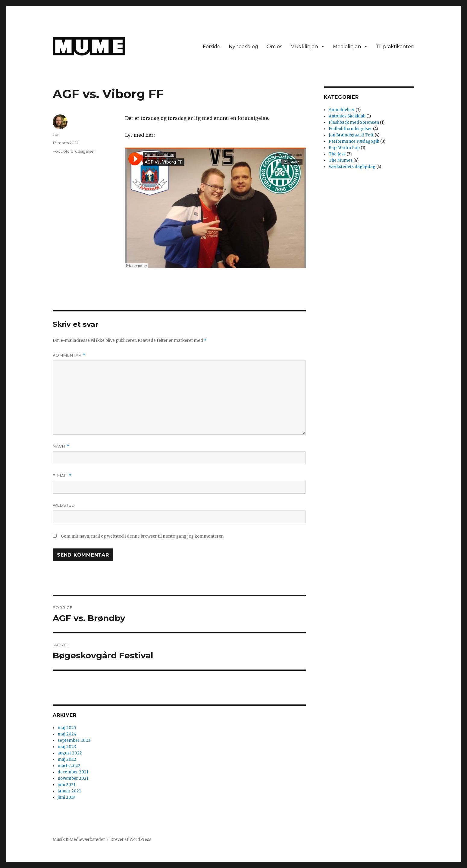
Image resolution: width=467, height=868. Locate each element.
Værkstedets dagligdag (352, 167)
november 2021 (73, 778)
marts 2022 (69, 766)
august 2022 (70, 753)
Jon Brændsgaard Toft (351, 135)
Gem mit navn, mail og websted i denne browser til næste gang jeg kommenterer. (142, 536)
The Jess (337, 154)
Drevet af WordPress (131, 840)
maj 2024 (67, 734)
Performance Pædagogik (354, 141)
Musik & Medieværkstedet (79, 840)
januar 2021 (69, 791)
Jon (56, 134)
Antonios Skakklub (347, 116)
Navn (61, 446)
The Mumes (341, 160)
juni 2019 (66, 797)
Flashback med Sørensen (354, 122)
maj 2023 (67, 747)
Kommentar (69, 355)
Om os (274, 47)
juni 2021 (66, 785)
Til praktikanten (395, 47)
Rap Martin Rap (344, 148)
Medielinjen (347, 47)
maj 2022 (67, 759)
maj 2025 (67, 728)
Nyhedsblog (243, 47)
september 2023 (74, 740)
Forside (212, 47)
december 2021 (73, 772)
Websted (64, 505)
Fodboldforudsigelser (74, 151)
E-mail (62, 476)
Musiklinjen (304, 47)
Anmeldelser (342, 110)
